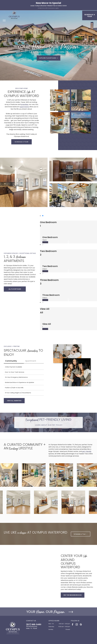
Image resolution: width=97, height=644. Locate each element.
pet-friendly (87, 451)
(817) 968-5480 (34, 624)
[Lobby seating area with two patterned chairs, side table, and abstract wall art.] (81, 100)
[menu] (4, 21)
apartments (24, 107)
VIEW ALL (45, 242)
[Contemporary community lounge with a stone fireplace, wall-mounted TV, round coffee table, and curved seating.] (60, 100)
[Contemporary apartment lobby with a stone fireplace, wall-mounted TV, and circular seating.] (60, 123)
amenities (25, 104)
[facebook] (73, 625)
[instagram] (77, 625)
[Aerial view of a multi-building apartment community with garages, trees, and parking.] (81, 123)
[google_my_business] (81, 625)
